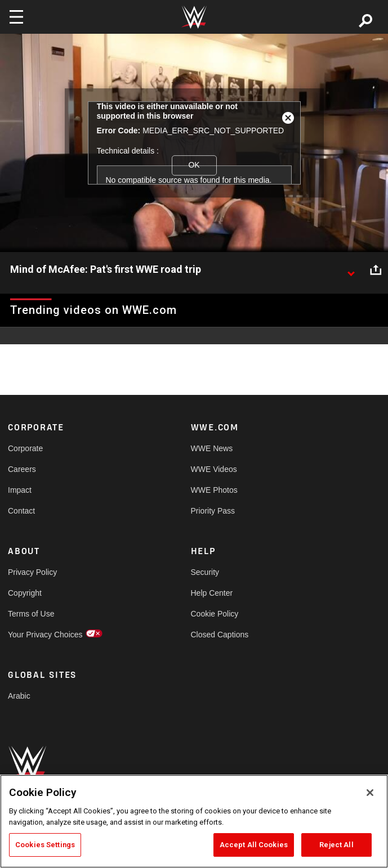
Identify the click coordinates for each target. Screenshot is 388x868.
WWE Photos (214, 490)
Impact (20, 490)
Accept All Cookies (254, 845)
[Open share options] (376, 270)
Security (205, 572)
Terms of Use (31, 614)
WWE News (212, 448)
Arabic (19, 696)
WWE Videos (214, 469)
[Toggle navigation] (16, 17)
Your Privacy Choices (45, 635)
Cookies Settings (45, 845)
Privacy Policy (32, 572)
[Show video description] (351, 270)
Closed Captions (220, 635)
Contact (21, 511)
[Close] (370, 793)
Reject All (336, 845)
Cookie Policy (215, 614)
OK (194, 165)
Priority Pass (213, 511)
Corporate (25, 448)
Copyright (25, 593)
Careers (22, 469)
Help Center (212, 593)
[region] (194, 821)
